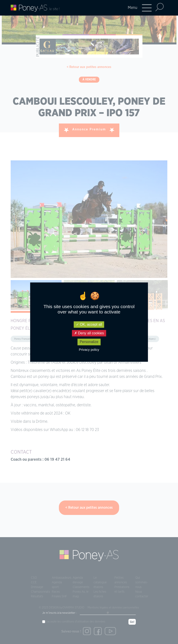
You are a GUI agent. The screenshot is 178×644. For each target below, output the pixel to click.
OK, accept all (89, 324)
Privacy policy (89, 350)
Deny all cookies (89, 333)
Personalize (89, 342)
